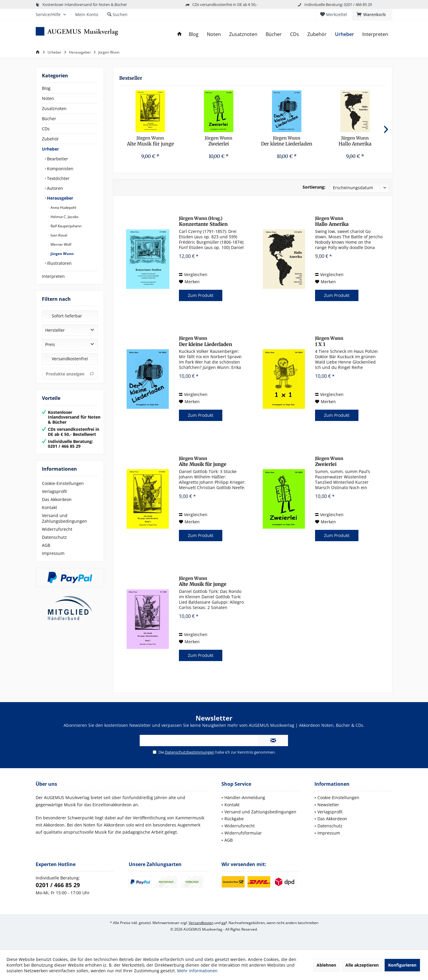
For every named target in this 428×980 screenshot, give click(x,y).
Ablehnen (326, 965)
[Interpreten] (375, 34)
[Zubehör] (317, 34)
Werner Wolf (60, 244)
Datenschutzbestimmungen (190, 752)
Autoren (54, 188)
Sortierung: (314, 187)
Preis (50, 344)
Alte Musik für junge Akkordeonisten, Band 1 (150, 141)
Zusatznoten (54, 108)
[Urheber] (344, 34)
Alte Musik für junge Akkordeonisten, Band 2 (207, 581)
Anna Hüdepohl (63, 208)
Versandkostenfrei (70, 359)
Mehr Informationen (197, 971)
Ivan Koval (58, 235)
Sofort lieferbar (67, 316)
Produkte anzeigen (70, 374)
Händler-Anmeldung (245, 797)
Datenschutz (54, 537)
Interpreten (53, 276)
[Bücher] (274, 34)
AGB (46, 545)
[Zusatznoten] (243, 34)
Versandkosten (201, 923)
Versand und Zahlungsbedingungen (64, 518)
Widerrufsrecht (57, 529)
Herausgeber (59, 198)
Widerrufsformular (243, 833)
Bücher (49, 119)
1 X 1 (329, 341)
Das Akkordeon (57, 499)
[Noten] (214, 34)
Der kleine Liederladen (287, 141)
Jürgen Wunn (62, 254)
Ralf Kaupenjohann (66, 226)
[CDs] (295, 34)
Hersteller (55, 330)
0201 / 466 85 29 (58, 885)
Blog (46, 88)
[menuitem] (372, 15)
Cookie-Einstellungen (63, 483)
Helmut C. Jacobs (64, 217)
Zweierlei (219, 141)
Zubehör (50, 139)
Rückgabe (234, 819)
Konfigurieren (402, 965)
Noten (48, 98)
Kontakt (49, 507)
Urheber (50, 149)
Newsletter (328, 805)
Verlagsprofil (54, 491)
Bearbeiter (57, 159)
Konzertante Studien (203, 221)
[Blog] (194, 34)
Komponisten (60, 169)
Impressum (53, 553)
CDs (46, 129)
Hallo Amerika (355, 141)
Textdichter (58, 178)
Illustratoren (59, 263)
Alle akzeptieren (362, 965)
